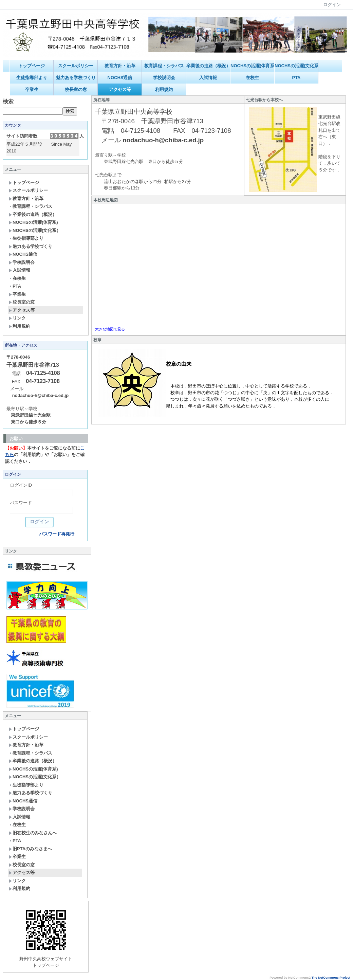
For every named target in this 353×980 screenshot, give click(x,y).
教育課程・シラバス (164, 66)
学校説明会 (164, 78)
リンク (17, 318)
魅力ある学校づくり (76, 78)
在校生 (252, 78)
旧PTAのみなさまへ (30, 849)
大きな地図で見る (110, 329)
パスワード (21, 503)
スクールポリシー (76, 66)
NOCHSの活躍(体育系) (252, 66)
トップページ (32, 66)
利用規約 (164, 89)
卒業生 (32, 89)
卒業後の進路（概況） (208, 66)
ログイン (332, 5)
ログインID (21, 485)
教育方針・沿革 (120, 66)
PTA (296, 78)
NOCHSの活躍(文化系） (296, 66)
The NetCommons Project (331, 978)
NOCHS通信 (120, 78)
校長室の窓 (76, 89)
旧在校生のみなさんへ (33, 833)
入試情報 (208, 78)
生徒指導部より (32, 78)
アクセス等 (120, 89)
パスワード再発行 (57, 534)
